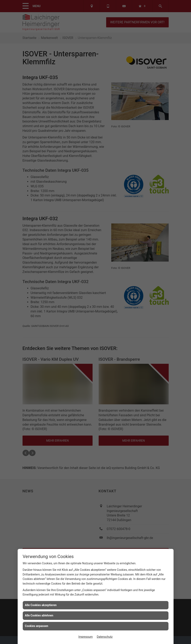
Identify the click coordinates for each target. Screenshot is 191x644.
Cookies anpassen (37, 626)
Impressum (85, 637)
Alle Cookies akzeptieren (41, 605)
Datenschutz (105, 637)
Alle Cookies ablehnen (39, 615)
